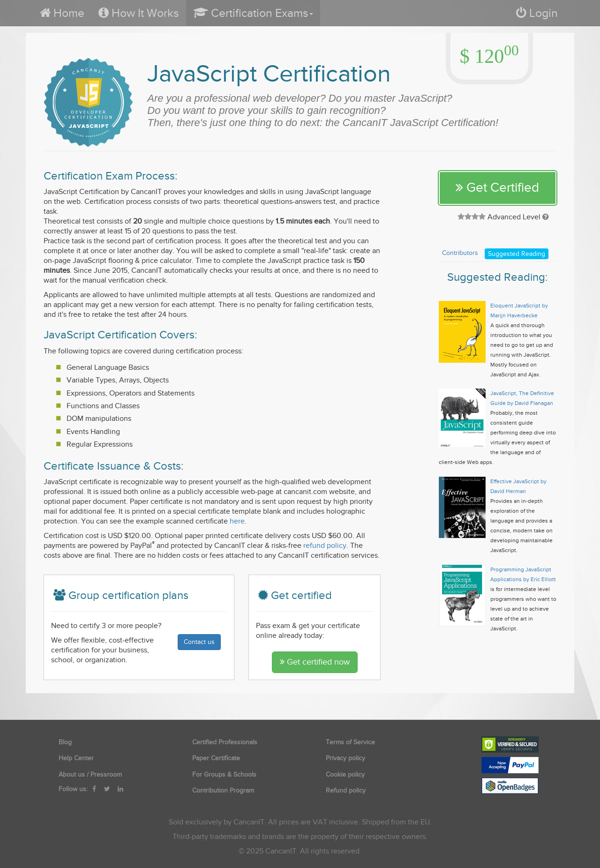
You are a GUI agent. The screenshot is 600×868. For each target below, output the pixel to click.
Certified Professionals (225, 742)
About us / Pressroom (90, 774)
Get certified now (315, 662)
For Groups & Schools (224, 774)
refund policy (325, 546)
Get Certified (497, 188)
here (237, 521)
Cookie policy (345, 774)
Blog (65, 742)
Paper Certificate (216, 758)
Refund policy (346, 790)
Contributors (460, 253)
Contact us (199, 642)
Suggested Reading (517, 254)
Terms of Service (350, 742)
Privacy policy (345, 758)
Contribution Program (223, 790)
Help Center (76, 758)
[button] (253, 13)
